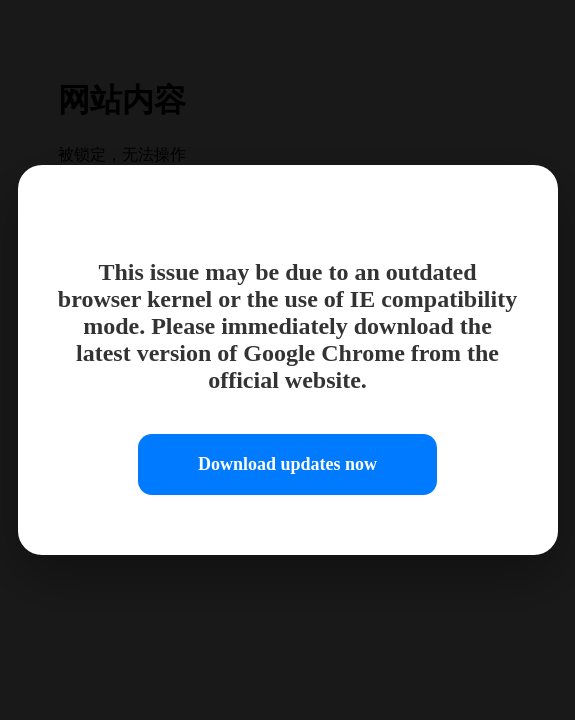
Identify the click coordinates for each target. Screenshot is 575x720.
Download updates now (287, 464)
